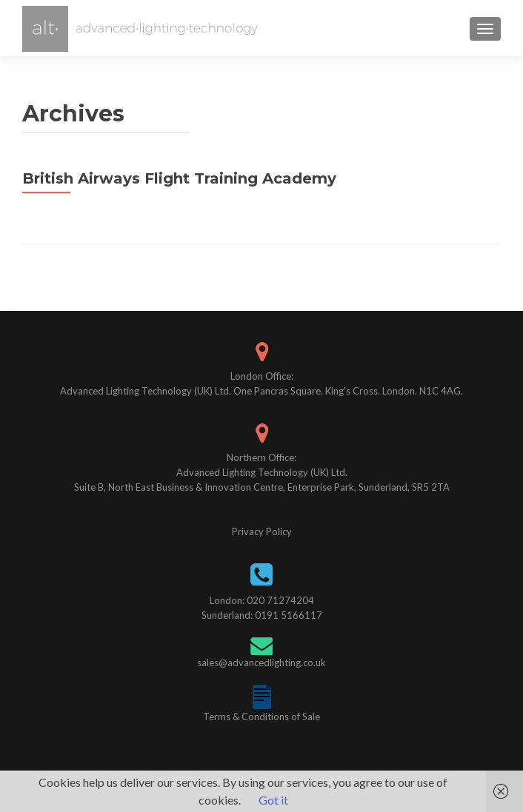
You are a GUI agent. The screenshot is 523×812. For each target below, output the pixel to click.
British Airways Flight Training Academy (179, 178)
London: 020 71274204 (262, 600)
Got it (273, 800)
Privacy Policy (262, 531)
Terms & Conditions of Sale (261, 717)
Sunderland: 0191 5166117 (262, 615)
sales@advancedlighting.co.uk (261, 662)
